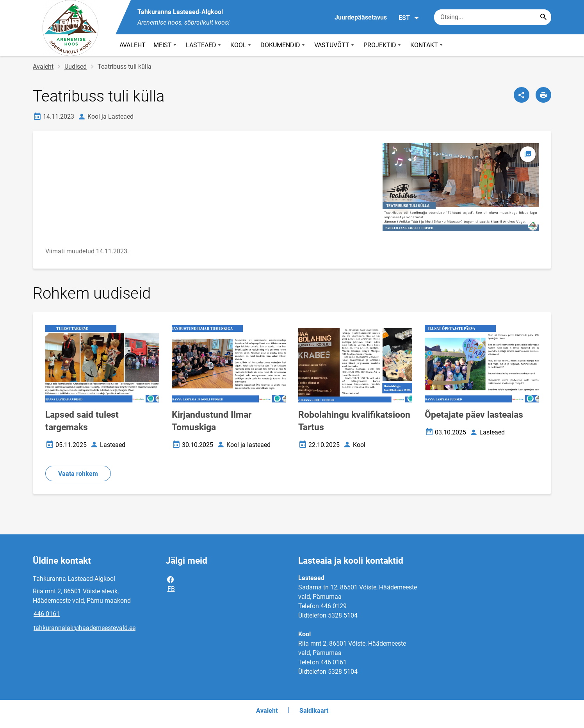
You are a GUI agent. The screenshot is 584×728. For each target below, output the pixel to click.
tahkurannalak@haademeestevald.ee (85, 628)
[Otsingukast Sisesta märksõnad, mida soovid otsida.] (493, 17)
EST (409, 18)
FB (171, 584)
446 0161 (47, 614)
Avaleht (43, 67)
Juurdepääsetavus (361, 17)
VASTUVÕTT (335, 45)
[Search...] (543, 17)
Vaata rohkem (78, 474)
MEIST (166, 45)
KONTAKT (427, 45)
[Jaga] (522, 95)
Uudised (76, 67)
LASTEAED (204, 45)
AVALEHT (133, 45)
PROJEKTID (383, 45)
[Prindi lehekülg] (543, 95)
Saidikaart (314, 711)
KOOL (241, 45)
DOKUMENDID (283, 45)
